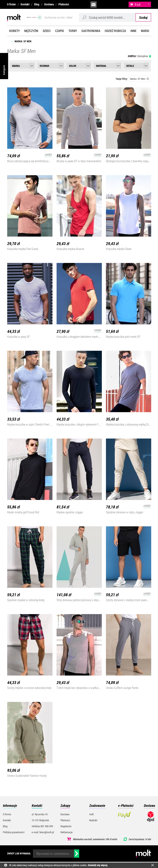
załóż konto (121, 5)
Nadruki (93, 820)
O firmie (11, 4)
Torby (73, 31)
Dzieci (47, 31)
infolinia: (103, 5)
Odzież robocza (115, 31)
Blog (37, 4)
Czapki (60, 31)
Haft (92, 814)
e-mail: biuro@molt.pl (43, 832)
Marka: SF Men (139, 79)
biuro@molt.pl (94, 5)
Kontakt (25, 4)
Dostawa (49, 4)
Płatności (64, 4)
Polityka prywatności (14, 832)
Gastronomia (91, 31)
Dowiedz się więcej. (98, 865)
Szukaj (143, 17)
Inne (133, 31)
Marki (145, 31)
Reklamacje (67, 832)
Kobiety (15, 31)
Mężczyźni (31, 31)
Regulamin (66, 826)
